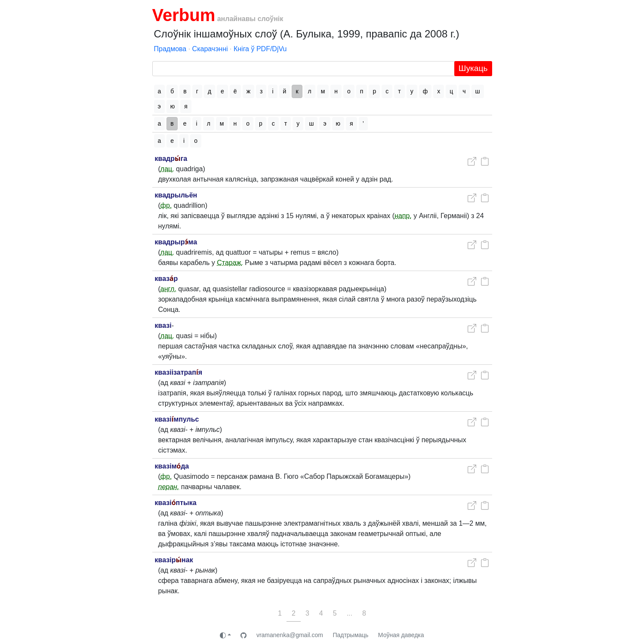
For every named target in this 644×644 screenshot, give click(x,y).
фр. (166, 205)
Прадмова (170, 49)
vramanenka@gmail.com (290, 635)
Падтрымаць (350, 635)
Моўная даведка (401, 635)
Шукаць (473, 68)
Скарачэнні (210, 49)
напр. (403, 216)
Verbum (184, 15)
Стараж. (230, 263)
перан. (169, 487)
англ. (168, 289)
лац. (167, 169)
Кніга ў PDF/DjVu (260, 49)
